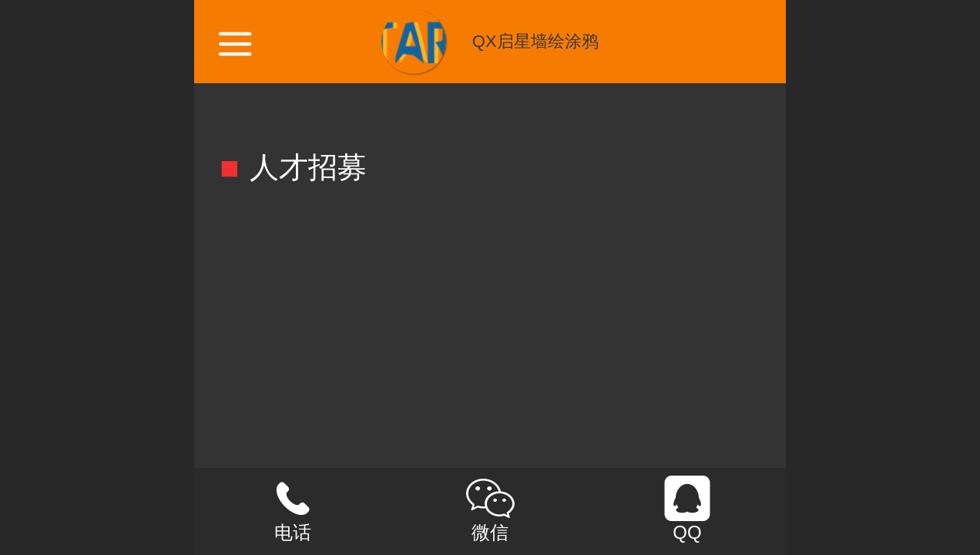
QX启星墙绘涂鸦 (535, 41)
